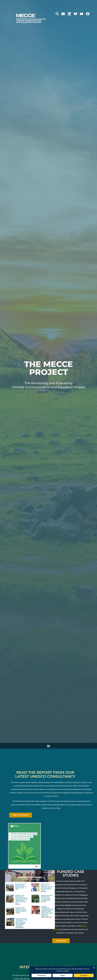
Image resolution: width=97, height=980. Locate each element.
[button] (57, 14)
